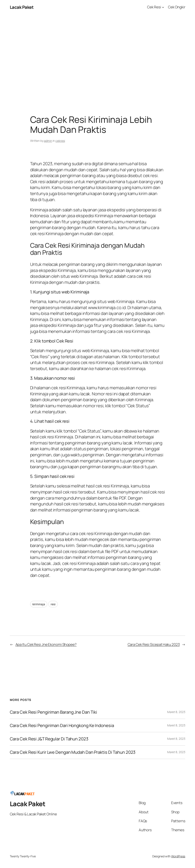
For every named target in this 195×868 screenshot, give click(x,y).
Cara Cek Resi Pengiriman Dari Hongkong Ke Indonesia (62, 725)
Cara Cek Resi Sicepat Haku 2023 (154, 644)
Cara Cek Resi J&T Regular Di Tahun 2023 (49, 739)
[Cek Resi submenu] (163, 7)
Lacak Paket (22, 7)
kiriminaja (39, 604)
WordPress (178, 856)
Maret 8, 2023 (176, 712)
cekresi (60, 141)
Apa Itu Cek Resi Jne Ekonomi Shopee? (46, 644)
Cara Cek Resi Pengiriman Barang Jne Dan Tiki (54, 712)
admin (48, 141)
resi (53, 604)
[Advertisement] (97, 58)
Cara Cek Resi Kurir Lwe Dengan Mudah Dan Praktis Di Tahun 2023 (73, 752)
